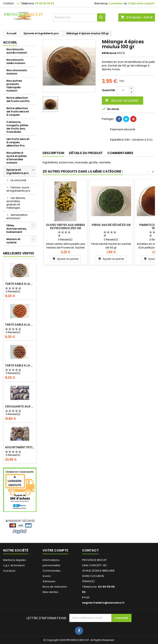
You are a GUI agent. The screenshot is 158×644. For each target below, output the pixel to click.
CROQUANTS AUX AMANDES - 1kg (20, 406)
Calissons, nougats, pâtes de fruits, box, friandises (17, 127)
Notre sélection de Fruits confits (18, 99)
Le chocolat (18, 180)
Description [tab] (53, 153)
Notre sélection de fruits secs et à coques (18, 112)
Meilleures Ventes (19, 253)
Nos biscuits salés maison (16, 61)
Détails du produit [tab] (86, 153)
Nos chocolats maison (17, 72)
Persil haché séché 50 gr (111, 225)
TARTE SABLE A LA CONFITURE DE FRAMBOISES (20, 365)
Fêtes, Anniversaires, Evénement (16, 229)
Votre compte (55, 550)
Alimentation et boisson (17, 217)
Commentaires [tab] (120, 153)
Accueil (10, 42)
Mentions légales (15, 560)
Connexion (116, 3)
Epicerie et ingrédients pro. (18, 171)
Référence (109, 53)
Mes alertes (50, 592)
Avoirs (47, 576)
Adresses (49, 581)
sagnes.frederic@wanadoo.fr (103, 603)
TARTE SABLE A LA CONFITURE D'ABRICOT (20, 325)
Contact (8, 3)
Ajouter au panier (122, 100)
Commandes (52, 571)
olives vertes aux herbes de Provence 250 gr (65, 226)
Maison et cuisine (13, 241)
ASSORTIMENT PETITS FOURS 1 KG (20, 447)
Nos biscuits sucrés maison (17, 51)
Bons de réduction (55, 587)
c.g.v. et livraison (14, 565)
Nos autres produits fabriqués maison (14, 86)
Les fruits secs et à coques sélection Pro (18, 142)
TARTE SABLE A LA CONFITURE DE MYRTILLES (20, 284)
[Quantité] (123, 90)
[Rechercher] (79, 17)
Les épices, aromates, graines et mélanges (16, 203)
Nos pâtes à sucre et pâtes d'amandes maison (16, 158)
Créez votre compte (141, 3)
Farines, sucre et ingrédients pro (18, 189)
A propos (9, 571)
